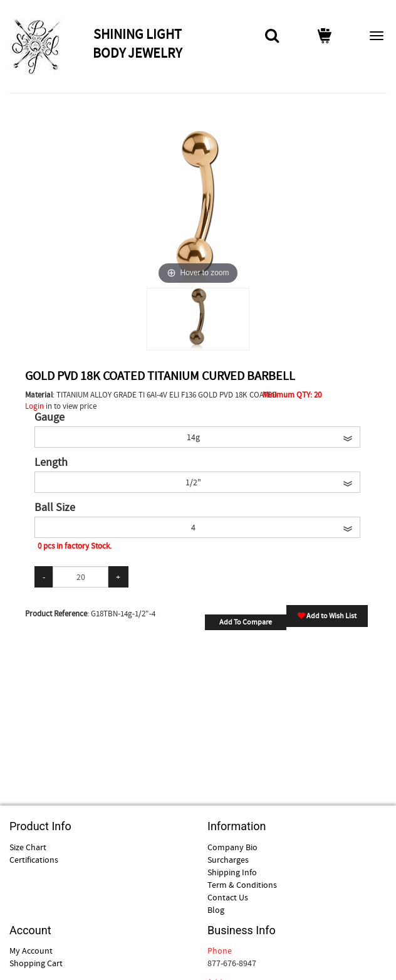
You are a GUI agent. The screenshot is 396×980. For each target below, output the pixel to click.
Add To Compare (246, 622)
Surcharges (228, 860)
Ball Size (55, 508)
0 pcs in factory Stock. (75, 546)
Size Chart (28, 847)
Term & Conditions (242, 885)
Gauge (49, 418)
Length (51, 463)
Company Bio (232, 847)
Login (34, 406)
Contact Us (228, 897)
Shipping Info (232, 872)
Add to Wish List (327, 616)
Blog (216, 910)
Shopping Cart (36, 963)
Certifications (34, 860)
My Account (31, 951)
